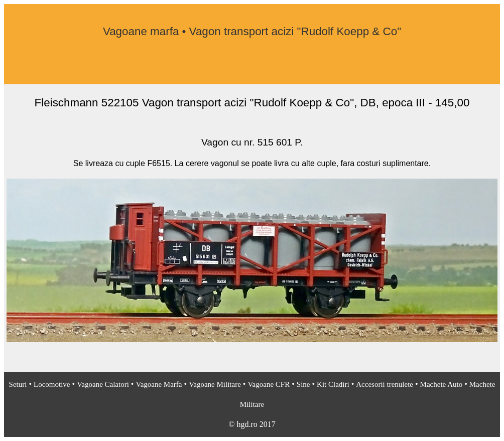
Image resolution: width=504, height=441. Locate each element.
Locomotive (52, 384)
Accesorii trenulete (385, 384)
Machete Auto (442, 384)
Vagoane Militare (215, 384)
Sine (303, 384)
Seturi (18, 384)
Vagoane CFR (269, 384)
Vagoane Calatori (103, 384)
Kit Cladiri (333, 384)
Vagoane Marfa (159, 384)
